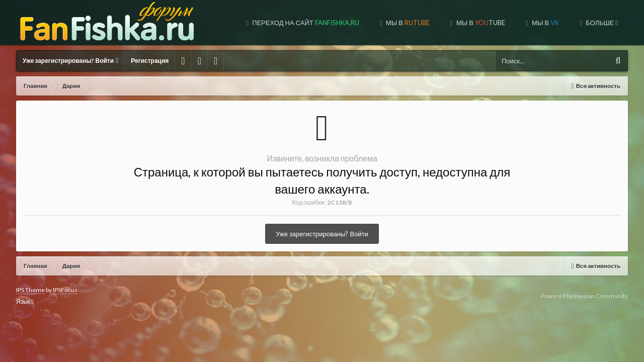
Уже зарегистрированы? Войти (70, 61)
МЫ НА (592, 23)
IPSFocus (65, 290)
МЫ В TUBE (394, 23)
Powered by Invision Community (584, 296)
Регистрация (150, 61)
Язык (25, 301)
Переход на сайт (219, 23)
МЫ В (321, 23)
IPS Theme (30, 290)
